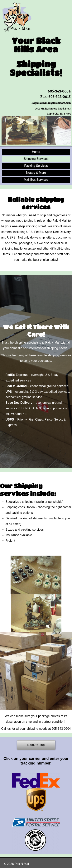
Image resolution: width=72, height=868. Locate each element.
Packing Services (36, 166)
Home (36, 152)
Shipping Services (36, 159)
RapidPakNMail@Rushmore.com (51, 103)
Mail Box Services (36, 180)
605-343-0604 (59, 91)
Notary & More (36, 173)
